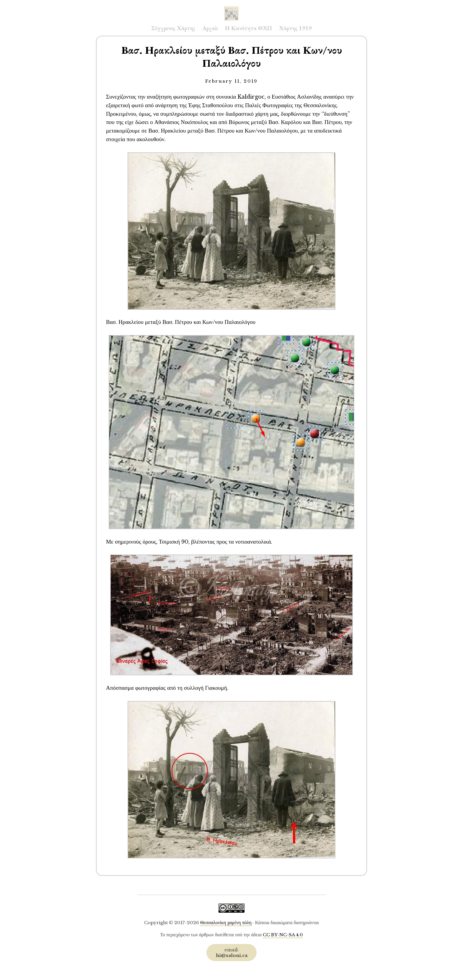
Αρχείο (210, 28)
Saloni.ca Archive (231, 8)
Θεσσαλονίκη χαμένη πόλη (226, 923)
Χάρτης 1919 (295, 28)
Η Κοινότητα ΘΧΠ (248, 28)
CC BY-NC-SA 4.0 (283, 935)
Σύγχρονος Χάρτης (173, 28)
